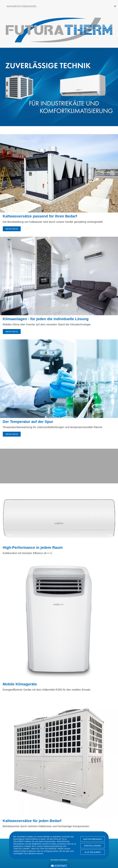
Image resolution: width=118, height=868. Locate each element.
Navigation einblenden (21, 6)
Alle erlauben (93, 852)
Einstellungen (92, 846)
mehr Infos (12, 229)
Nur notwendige (93, 839)
